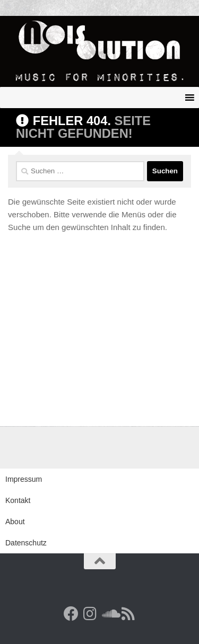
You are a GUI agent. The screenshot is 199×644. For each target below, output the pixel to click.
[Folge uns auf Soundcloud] (109, 614)
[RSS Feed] (128, 614)
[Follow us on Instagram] (90, 614)
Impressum (24, 479)
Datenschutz (26, 543)
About (15, 522)
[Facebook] (71, 614)
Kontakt (18, 500)
